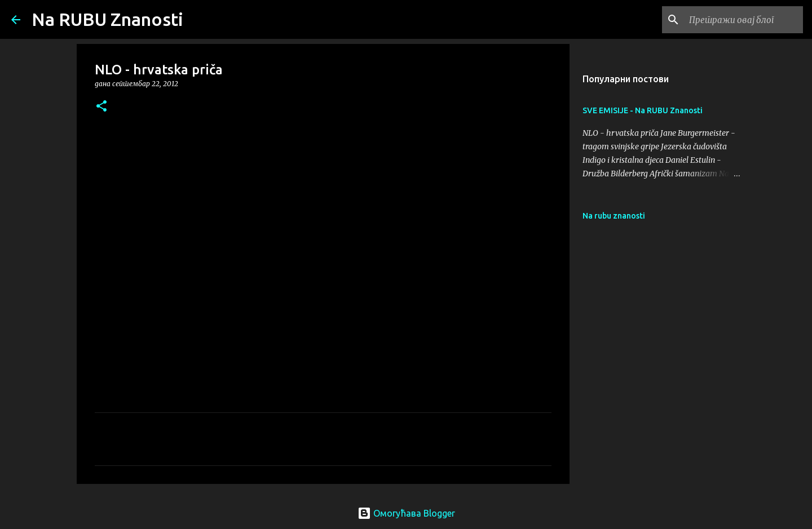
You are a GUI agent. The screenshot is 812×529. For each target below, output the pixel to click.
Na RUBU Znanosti (107, 19)
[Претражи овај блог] (744, 20)
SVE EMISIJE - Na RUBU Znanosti (643, 110)
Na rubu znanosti (614, 216)
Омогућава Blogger (406, 513)
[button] (101, 107)
